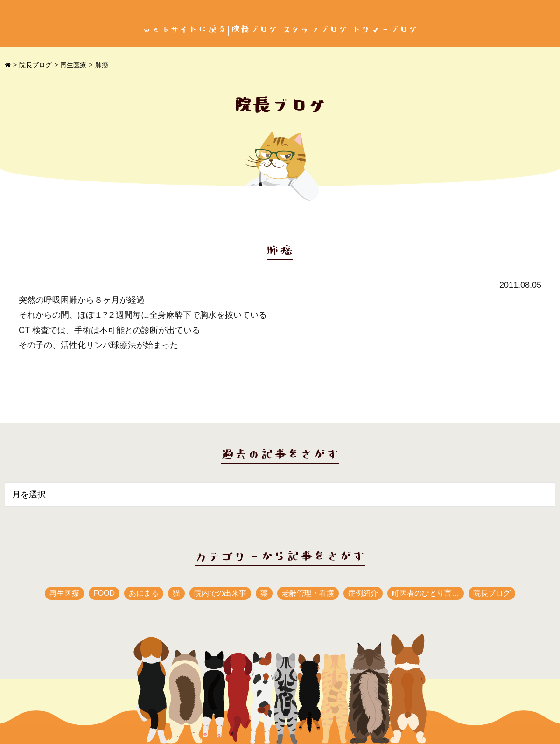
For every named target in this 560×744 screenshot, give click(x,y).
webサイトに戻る (184, 30)
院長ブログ (254, 30)
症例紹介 (363, 593)
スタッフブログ (315, 30)
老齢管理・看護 (308, 593)
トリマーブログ (385, 30)
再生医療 (73, 65)
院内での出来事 (220, 593)
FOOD (104, 593)
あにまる (144, 593)
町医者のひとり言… (426, 593)
